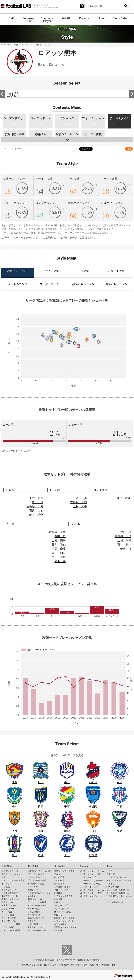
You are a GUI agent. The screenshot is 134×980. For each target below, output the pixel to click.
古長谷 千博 (35, 506)
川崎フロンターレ (10, 896)
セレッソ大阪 (8, 915)
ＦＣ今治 (32, 921)
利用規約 (39, 960)
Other (109, 866)
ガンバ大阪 (7, 912)
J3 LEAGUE (59, 866)
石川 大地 (36, 511)
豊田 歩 (38, 502)
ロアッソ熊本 (60, 924)
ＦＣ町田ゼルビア (10, 893)
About (103, 18)
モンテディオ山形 (36, 884)
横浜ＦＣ (32, 896)
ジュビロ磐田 (34, 912)
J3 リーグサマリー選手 (91, 893)
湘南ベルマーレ (35, 899)
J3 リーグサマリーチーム (92, 890)
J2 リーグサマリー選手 (91, 884)
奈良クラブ (59, 902)
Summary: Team (29, 20)
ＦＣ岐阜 (58, 893)
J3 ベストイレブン (89, 896)
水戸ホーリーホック (11, 874)
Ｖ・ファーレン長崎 (11, 931)
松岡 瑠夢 (59, 549)
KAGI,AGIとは (113, 887)
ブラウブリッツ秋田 (37, 881)
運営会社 (81, 960)
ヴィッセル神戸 (9, 918)
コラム (110, 871)
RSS (129, 149)
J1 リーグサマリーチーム (92, 871)
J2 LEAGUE (33, 866)
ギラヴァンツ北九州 (63, 921)
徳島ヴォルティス (36, 918)
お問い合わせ (93, 960)
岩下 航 (60, 561)
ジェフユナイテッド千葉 (13, 881)
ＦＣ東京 (6, 887)
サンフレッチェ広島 (11, 924)
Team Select (121, 18)
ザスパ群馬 (59, 877)
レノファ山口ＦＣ (62, 909)
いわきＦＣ (33, 887)
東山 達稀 (59, 557)
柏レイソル (7, 884)
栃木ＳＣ (58, 874)
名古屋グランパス (10, 906)
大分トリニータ (35, 927)
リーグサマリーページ (75, 233)
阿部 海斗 (124, 498)
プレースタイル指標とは (118, 890)
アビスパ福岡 (8, 927)
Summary (85, 866)
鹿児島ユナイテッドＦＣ (65, 927)
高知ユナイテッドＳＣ (64, 918)
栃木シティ (33, 890)
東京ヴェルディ (9, 890)
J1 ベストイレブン (89, 877)
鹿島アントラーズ (10, 871)
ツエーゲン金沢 (61, 890)
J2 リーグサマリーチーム (92, 881)
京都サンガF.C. (8, 909)
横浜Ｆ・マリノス (10, 899)
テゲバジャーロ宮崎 (37, 931)
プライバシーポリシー (65, 960)
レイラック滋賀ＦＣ (63, 896)
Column (84, 18)
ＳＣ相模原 (59, 881)
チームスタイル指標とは (73, 229)
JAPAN (66, 18)
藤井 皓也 (36, 515)
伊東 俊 (126, 549)
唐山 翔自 (59, 553)
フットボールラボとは (117, 877)
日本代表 (111, 874)
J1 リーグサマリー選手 (91, 874)
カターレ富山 (34, 909)
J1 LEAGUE (7, 866)
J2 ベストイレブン (89, 887)
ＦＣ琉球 (58, 931)
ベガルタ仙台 (34, 877)
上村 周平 (36, 498)
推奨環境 (49, 960)
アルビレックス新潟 (37, 906)
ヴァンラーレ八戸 (36, 874)
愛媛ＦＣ (58, 915)
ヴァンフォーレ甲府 (37, 902)
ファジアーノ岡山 (10, 921)
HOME (11, 18)
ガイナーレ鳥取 (61, 906)
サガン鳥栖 (33, 924)
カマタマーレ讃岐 (62, 912)
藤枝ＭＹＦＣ (34, 915)
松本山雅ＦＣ (60, 884)
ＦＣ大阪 (58, 899)
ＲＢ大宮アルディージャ (39, 893)
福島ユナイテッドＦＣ (64, 871)
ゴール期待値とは (115, 902)
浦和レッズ (7, 877)
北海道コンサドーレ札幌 (39, 871)
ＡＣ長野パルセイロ (63, 887)
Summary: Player (47, 20)
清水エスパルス (9, 902)
